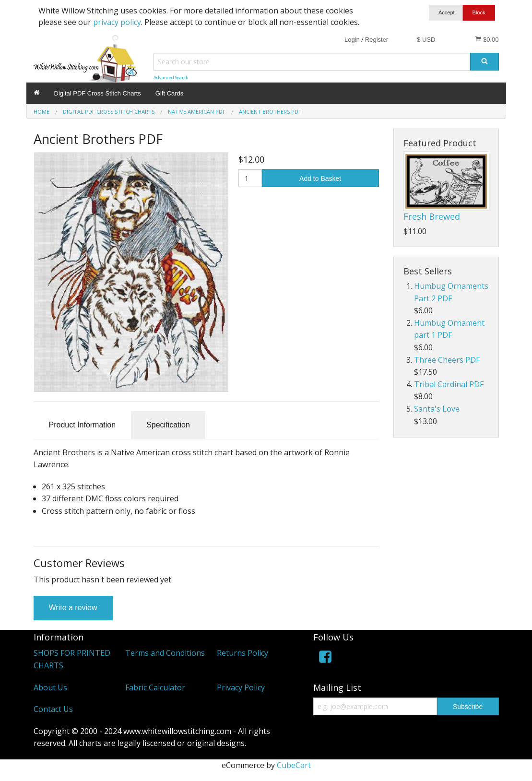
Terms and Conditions (165, 653)
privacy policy (117, 22)
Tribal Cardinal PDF (449, 384)
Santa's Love (437, 409)
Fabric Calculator (155, 687)
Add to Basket (320, 178)
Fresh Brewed (432, 216)
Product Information (83, 425)
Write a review (73, 608)
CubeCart (294, 765)
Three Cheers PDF (447, 360)
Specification (168, 425)
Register (377, 40)
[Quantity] (250, 178)
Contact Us (53, 709)
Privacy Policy (241, 687)
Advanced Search (171, 77)
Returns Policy (242, 653)
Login (352, 40)
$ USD (426, 40)
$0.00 (487, 39)
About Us (50, 687)
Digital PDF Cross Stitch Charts (98, 93)
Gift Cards (170, 93)
